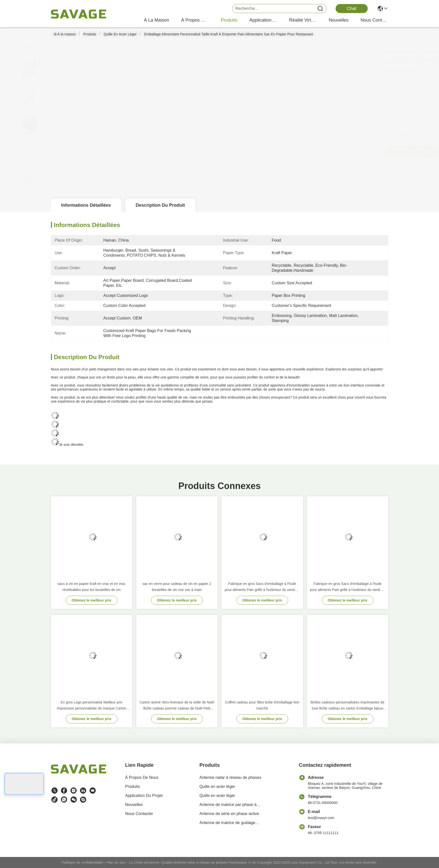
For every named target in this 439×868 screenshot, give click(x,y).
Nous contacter (139, 814)
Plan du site (116, 862)
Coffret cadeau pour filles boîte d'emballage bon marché (262, 705)
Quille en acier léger (120, 34)
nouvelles (338, 20)
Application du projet (144, 796)
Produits (90, 34)
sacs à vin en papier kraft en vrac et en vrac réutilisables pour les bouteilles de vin (91, 587)
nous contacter (374, 20)
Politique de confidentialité (82, 862)
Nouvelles (134, 805)
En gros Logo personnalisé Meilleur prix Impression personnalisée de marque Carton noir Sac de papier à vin (91, 706)
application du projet (263, 20)
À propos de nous (195, 20)
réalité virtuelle (303, 20)
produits (229, 20)
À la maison (156, 20)
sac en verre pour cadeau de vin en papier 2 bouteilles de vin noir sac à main (177, 587)
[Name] (320, 9)
